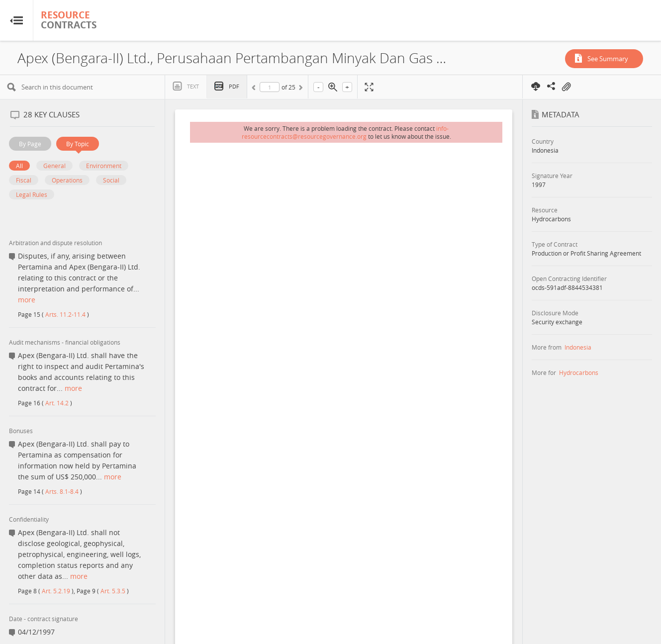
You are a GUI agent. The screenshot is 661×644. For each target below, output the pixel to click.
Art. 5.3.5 (113, 591)
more (27, 300)
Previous (255, 89)
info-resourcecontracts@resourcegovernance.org (345, 132)
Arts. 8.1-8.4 (62, 491)
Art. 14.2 (57, 403)
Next (300, 89)
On (566, 87)
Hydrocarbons (579, 372)
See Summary (608, 59)
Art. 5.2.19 (56, 591)
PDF (234, 86)
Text (193, 86)
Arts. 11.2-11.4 (65, 314)
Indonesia (578, 347)
